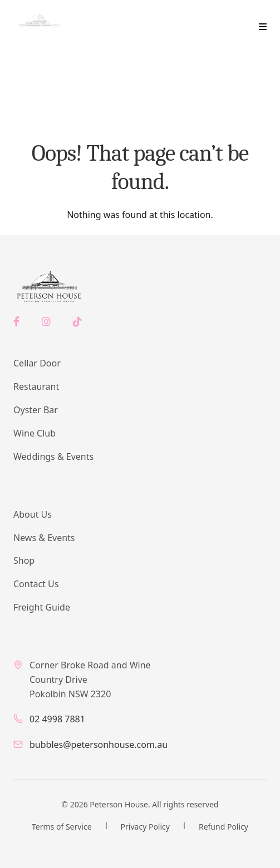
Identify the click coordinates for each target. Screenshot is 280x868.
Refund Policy (223, 827)
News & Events (44, 538)
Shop (24, 561)
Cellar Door (37, 363)
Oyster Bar (36, 410)
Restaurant (36, 386)
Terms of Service (62, 827)
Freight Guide (42, 607)
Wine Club (35, 433)
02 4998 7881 (57, 719)
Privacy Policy (145, 827)
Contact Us (36, 584)
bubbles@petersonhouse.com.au (99, 745)
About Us (33, 514)
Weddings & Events (53, 457)
